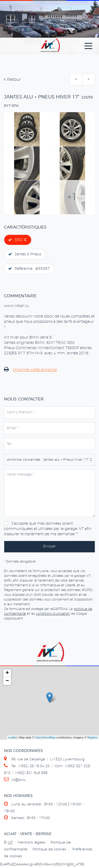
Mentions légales (32, 843)
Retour (12, 80)
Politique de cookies (49, 849)
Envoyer (49, 546)
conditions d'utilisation (53, 614)
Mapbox (93, 737)
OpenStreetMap (45, 737)
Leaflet (13, 737)
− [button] (7, 681)
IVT (10, 843)
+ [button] (7, 673)
